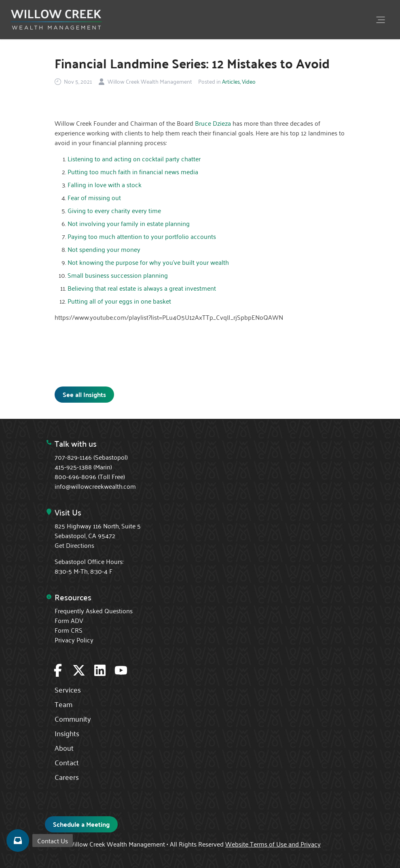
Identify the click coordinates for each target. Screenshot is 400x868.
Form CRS (69, 630)
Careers (67, 777)
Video (249, 81)
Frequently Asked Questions (94, 610)
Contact (67, 762)
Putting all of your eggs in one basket (119, 301)
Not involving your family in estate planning (129, 223)
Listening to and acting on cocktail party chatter (134, 158)
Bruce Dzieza (213, 123)
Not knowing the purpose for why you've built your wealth (148, 262)
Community (73, 718)
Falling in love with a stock (105, 184)
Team (63, 704)
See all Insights (84, 394)
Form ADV (69, 620)
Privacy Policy (74, 640)
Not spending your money (104, 249)
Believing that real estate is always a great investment (142, 288)
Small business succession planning (118, 275)
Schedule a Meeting (81, 824)
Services (68, 689)
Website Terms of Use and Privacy (273, 844)
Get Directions (74, 545)
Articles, (231, 81)
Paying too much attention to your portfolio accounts (142, 236)
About (64, 748)
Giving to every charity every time (114, 210)
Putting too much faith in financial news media (133, 171)
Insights (67, 733)
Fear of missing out (94, 197)
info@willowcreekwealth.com (95, 486)
